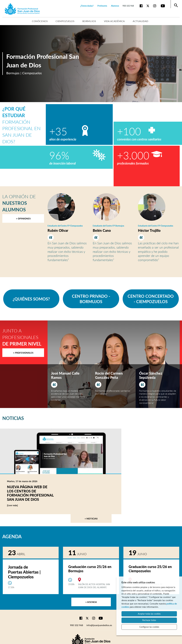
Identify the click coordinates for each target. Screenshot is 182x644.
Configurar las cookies (149, 627)
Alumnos (115, 6)
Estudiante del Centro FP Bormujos (108, 226)
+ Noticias (91, 518)
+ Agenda (91, 602)
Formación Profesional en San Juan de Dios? (21, 125)
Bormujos (89, 21)
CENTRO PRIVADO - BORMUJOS (91, 299)
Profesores (102, 6)
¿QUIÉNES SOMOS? (31, 299)
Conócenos (40, 21)
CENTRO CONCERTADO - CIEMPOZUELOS (151, 299)
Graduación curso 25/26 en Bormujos (90, 569)
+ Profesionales (23, 353)
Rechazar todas (149, 620)
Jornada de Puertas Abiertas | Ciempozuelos (24, 572)
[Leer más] (18, 505)
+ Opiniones (23, 218)
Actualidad (141, 21)
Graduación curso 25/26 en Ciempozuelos (150, 569)
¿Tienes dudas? (87, 6)
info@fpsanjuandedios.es (99, 625)
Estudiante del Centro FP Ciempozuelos (65, 226)
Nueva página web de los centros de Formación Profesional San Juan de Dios (30, 493)
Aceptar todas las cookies (149, 614)
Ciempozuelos (65, 21)
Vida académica (114, 21)
